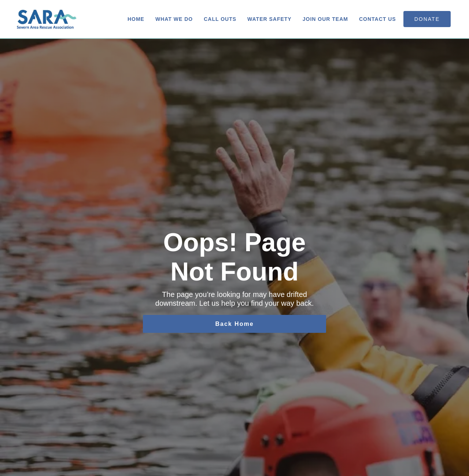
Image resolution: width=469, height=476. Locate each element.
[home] (47, 19)
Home (136, 19)
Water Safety (269, 19)
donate (427, 19)
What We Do (174, 19)
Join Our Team (325, 19)
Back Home (234, 324)
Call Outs (220, 19)
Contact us (378, 19)
